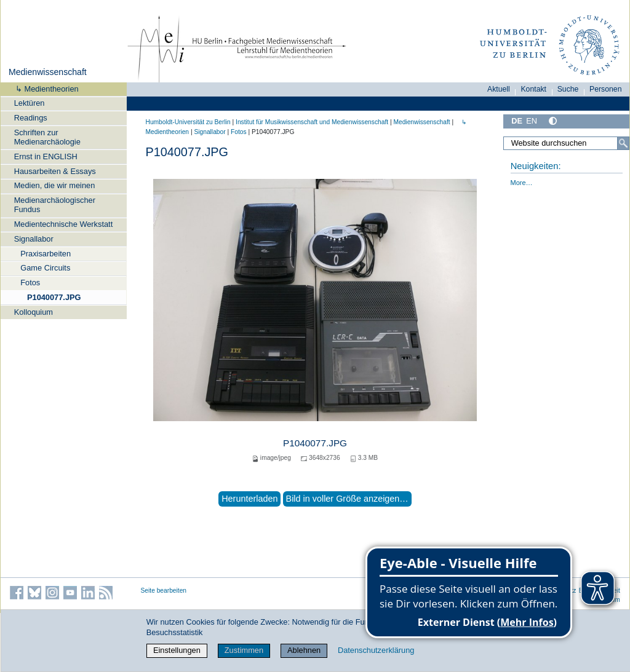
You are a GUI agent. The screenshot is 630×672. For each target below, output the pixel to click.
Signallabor (34, 239)
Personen (606, 89)
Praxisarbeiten (46, 254)
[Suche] (623, 143)
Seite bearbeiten (164, 591)
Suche (568, 89)
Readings (31, 118)
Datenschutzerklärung (376, 650)
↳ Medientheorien (43, 89)
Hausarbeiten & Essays (55, 171)
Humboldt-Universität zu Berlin (188, 122)
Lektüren (30, 103)
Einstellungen (177, 650)
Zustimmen (244, 650)
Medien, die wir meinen (55, 185)
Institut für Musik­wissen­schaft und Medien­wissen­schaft (312, 122)
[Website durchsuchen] (566, 143)
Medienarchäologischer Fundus (55, 205)
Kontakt (533, 89)
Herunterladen (249, 499)
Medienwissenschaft (48, 72)
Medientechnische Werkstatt (64, 224)
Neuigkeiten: (536, 166)
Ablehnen (304, 650)
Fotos (30, 283)
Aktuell (499, 89)
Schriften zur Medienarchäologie (47, 137)
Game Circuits (45, 268)
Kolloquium (34, 312)
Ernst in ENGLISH (46, 156)
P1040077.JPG (54, 297)
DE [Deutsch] (517, 121)
